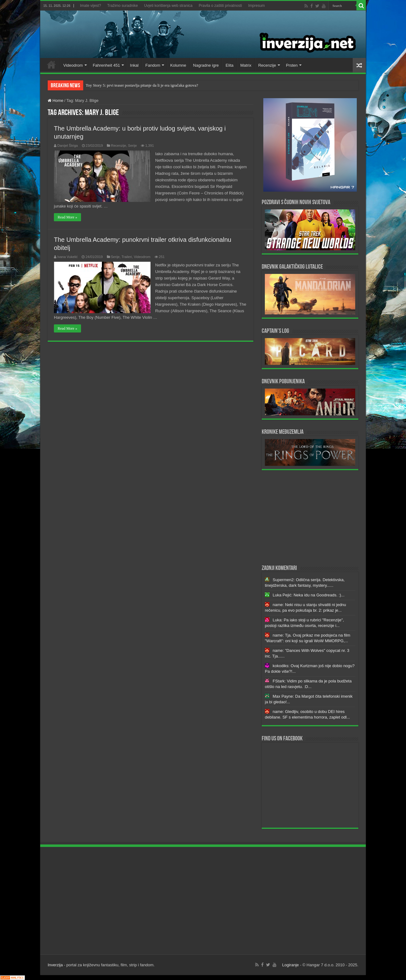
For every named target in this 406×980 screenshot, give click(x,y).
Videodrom (73, 65)
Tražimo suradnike (122, 6)
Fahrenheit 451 (106, 65)
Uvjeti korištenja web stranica (168, 6)
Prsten (292, 65)
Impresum (257, 6)
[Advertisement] (310, 517)
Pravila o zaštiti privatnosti (220, 6)
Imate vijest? (91, 6)
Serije (132, 146)
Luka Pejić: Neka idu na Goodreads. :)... (309, 595)
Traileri (127, 257)
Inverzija (55, 965)
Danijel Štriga (68, 146)
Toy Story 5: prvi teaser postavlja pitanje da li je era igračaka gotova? (142, 85)
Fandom (153, 65)
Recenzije (267, 65)
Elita (229, 65)
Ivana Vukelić (67, 257)
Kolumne (178, 65)
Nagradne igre (206, 65)
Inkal (134, 65)
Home (51, 65)
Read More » (67, 217)
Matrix (246, 65)
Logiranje (291, 965)
